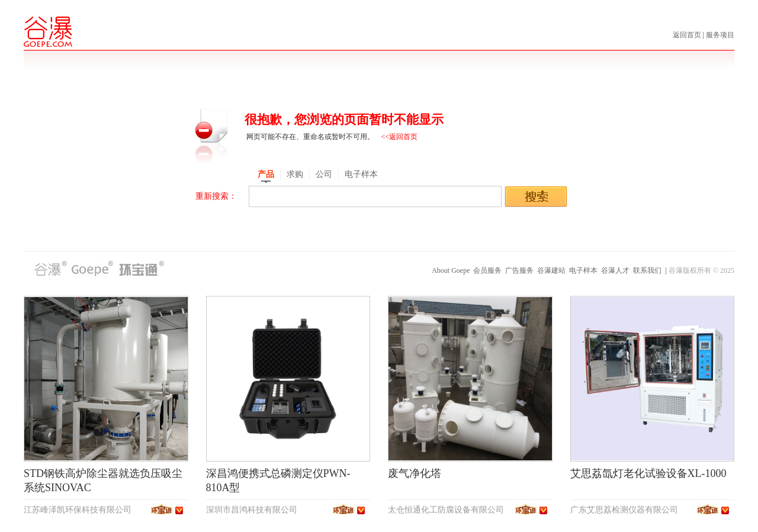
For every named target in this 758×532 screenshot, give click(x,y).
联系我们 (647, 270)
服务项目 (720, 35)
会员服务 (487, 270)
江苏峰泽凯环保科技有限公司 (78, 510)
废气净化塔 (415, 473)
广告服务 (519, 270)
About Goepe (451, 270)
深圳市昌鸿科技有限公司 (252, 510)
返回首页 (688, 35)
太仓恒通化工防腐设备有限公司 (446, 510)
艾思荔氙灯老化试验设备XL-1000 (648, 473)
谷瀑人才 (615, 270)
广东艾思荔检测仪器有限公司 (624, 510)
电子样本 (583, 270)
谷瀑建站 (551, 270)
